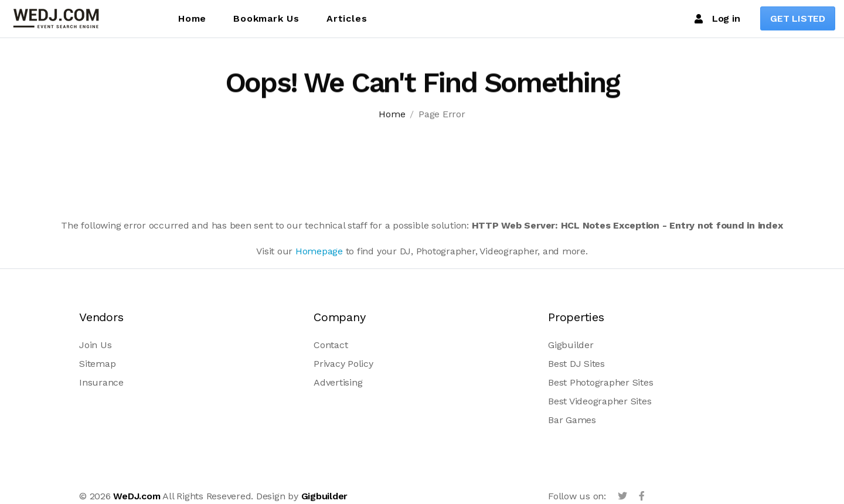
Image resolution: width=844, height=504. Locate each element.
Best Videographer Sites (600, 401)
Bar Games (572, 420)
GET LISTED (798, 18)
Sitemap (97, 364)
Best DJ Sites (576, 364)
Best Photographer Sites (600, 382)
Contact (331, 345)
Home (192, 18)
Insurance (101, 382)
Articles (347, 18)
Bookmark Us (266, 18)
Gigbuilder (571, 345)
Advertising (338, 382)
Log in (717, 19)
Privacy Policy (343, 364)
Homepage (319, 251)
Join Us (95, 345)
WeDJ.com (137, 496)
